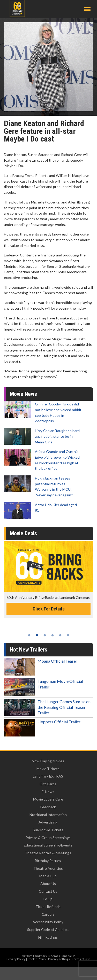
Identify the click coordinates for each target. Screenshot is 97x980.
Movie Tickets (48, 769)
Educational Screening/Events (48, 845)
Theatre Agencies (48, 868)
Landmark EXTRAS (48, 776)
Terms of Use (81, 959)
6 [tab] (68, 635)
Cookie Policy (37, 959)
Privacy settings (59, 959)
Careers (48, 914)
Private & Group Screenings (48, 838)
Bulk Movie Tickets (48, 830)
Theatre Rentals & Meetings (48, 853)
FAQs (48, 899)
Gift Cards (48, 784)
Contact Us (48, 891)
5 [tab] (60, 635)
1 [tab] (29, 635)
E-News (48, 792)
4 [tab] (53, 635)
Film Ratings (48, 937)
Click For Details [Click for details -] (49, 609)
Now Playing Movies (48, 761)
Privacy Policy (16, 959)
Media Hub (48, 876)
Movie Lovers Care (48, 799)
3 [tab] (45, 635)
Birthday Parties (48, 861)
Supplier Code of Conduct (48, 930)
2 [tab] (37, 635)
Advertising (48, 822)
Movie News (23, 394)
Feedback (48, 807)
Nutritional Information (48, 815)
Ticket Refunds (48, 907)
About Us (48, 884)
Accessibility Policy (48, 922)
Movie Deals (23, 533)
